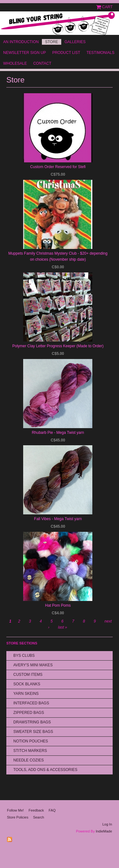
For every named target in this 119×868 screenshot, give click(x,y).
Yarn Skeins (26, 694)
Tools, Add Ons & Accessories (45, 770)
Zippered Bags (29, 713)
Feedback (36, 810)
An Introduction (21, 42)
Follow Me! (15, 810)
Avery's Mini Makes (33, 665)
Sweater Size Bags (33, 732)
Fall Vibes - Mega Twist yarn (58, 519)
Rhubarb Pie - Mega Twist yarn (58, 433)
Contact (42, 63)
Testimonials (100, 53)
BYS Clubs (24, 656)
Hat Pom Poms (58, 605)
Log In (107, 824)
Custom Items (28, 675)
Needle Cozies (29, 760)
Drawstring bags (32, 722)
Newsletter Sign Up (25, 53)
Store (52, 42)
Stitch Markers (30, 751)
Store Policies (18, 817)
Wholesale (15, 63)
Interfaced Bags (31, 703)
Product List (66, 53)
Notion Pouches (31, 741)
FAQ (52, 810)
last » (63, 627)
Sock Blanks (27, 684)
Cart (107, 7)
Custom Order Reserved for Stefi (58, 167)
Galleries (75, 42)
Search (39, 817)
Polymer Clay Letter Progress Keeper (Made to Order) (58, 346)
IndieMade (104, 831)
